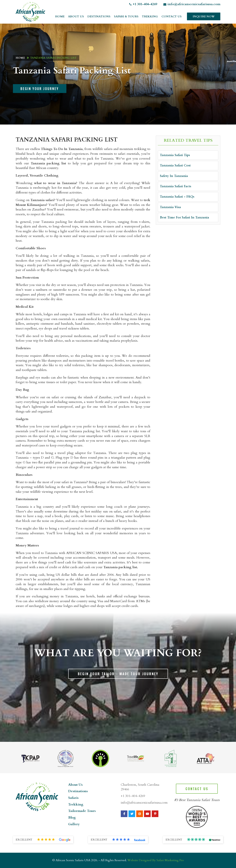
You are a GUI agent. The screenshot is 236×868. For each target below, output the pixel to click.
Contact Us (172, 16)
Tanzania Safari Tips (175, 155)
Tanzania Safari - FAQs (177, 197)
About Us (76, 16)
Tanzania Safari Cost (175, 165)
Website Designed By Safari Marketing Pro (156, 860)
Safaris (73, 798)
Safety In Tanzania (174, 176)
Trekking (150, 16)
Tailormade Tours (82, 811)
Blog (72, 818)
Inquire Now (204, 16)
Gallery (74, 824)
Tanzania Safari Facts (176, 186)
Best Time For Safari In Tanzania (184, 217)
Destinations (99, 16)
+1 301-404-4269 (143, 4)
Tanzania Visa (170, 207)
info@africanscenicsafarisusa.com (192, 4)
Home (60, 16)
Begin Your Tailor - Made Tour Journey (118, 674)
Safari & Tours (126, 16)
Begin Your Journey (40, 89)
